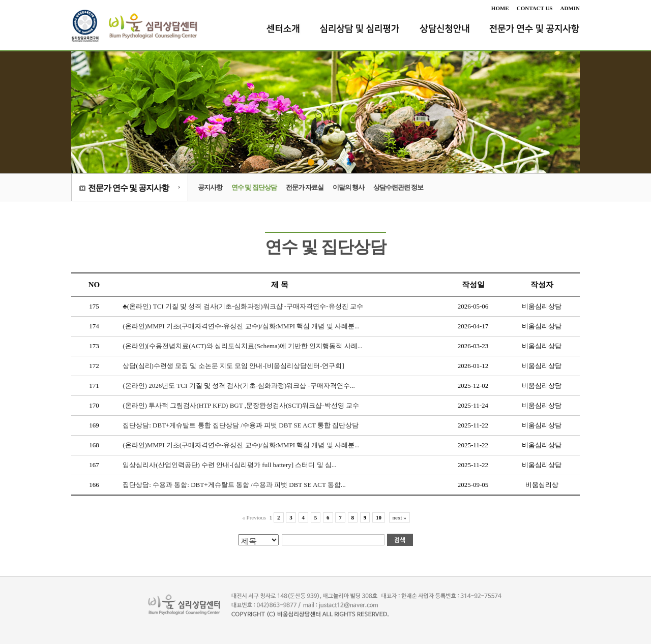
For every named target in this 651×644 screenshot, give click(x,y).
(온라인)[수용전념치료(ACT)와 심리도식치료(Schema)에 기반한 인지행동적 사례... (242, 346)
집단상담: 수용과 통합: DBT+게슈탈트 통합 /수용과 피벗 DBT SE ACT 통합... (234, 485)
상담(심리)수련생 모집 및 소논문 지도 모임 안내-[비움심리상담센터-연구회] (233, 366)
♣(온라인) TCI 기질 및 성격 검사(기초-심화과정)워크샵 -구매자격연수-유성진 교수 (243, 306)
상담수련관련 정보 (398, 187)
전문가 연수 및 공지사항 (128, 188)
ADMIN (570, 8)
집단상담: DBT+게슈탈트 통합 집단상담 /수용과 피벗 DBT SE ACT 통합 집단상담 (241, 425)
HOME (500, 8)
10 (379, 517)
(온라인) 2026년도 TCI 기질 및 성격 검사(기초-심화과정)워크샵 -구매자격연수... (239, 386)
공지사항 (210, 187)
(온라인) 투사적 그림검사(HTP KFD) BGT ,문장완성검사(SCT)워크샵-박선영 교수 (241, 405)
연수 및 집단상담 (254, 187)
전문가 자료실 (305, 187)
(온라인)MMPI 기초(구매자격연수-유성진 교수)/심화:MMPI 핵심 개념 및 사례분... (241, 326)
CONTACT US (535, 8)
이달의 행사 (348, 187)
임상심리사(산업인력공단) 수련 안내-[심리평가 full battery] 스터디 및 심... (229, 465)
